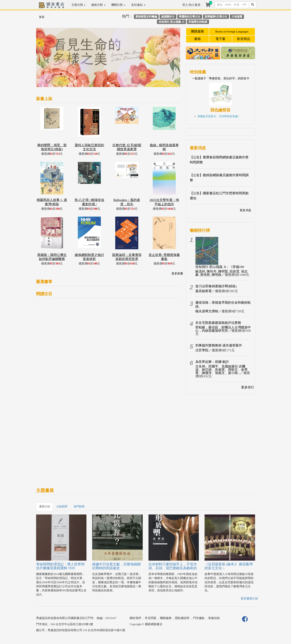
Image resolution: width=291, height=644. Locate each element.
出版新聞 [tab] (62, 506)
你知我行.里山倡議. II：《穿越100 (220, 267)
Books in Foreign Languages (232, 32)
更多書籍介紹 (249, 598)
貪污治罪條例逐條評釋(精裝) (216, 286)
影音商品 (244, 39)
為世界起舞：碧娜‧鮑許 (212, 362)
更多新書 (177, 273)
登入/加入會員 (191, 5)
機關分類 (118, 5)
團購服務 (197, 31)
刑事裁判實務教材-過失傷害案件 (219, 345)
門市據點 (199, 618)
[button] (47, 59)
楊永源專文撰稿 (207, 311)
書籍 (197, 39)
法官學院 (202, 350)
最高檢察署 (204, 291)
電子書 (220, 39)
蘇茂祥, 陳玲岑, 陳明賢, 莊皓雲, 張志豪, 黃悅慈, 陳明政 (221, 273)
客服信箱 (214, 618)
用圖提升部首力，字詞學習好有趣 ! (218, 116)
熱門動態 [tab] (79, 506)
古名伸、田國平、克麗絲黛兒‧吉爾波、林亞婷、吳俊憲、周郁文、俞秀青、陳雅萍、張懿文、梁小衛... (221, 370)
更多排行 (248, 387)
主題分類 (79, 5)
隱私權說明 (182, 618)
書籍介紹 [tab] (45, 506)
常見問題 (151, 618)
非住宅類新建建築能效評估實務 (218, 323)
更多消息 (245, 210)
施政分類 (98, 5)
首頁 (42, 17)
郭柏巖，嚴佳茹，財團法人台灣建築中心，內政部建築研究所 (223, 329)
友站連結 (138, 5)
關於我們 (135, 618)
